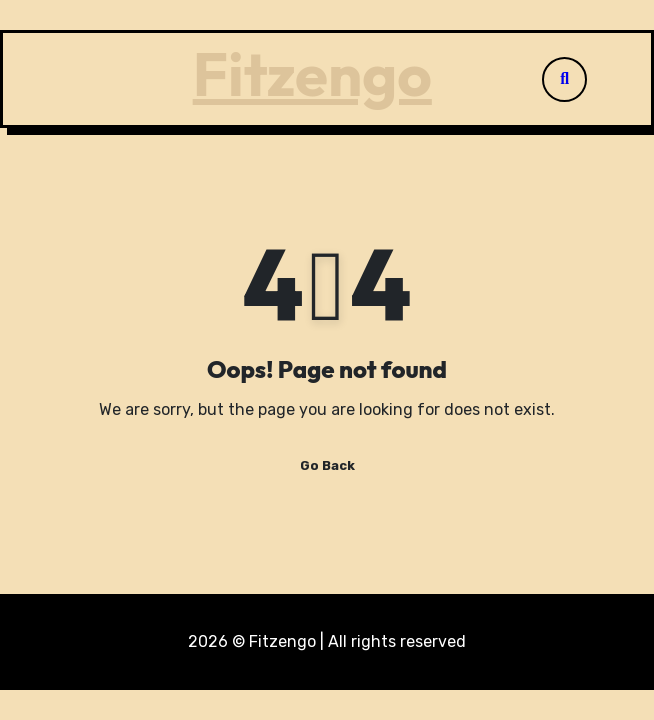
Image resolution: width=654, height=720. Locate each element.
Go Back (327, 465)
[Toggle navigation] (78, 79)
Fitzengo (312, 74)
